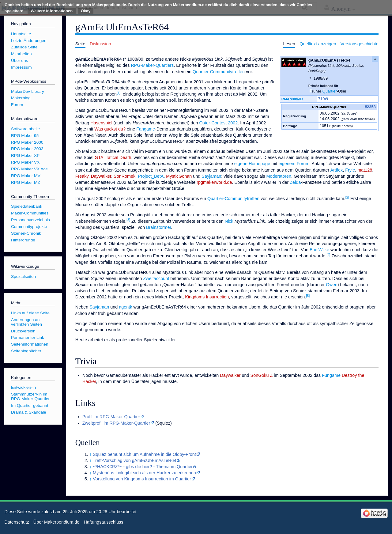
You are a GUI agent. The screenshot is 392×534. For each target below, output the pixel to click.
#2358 (370, 107)
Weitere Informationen (52, 11)
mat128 (365, 170)
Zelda (295, 182)
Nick (229, 221)
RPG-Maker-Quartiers (152, 65)
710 (322, 99)
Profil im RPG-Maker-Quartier (111, 417)
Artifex (336, 170)
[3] (128, 220)
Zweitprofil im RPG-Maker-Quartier (116, 423)
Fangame (146, 129)
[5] (308, 296)
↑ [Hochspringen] (90, 454)
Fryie (350, 170)
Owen (332, 285)
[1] (119, 93)
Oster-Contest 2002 (219, 123)
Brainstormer (159, 227)
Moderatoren (279, 176)
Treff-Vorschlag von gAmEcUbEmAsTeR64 (135, 460)
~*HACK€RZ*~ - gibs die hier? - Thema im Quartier (143, 467)
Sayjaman (211, 176)
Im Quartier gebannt (30, 405)
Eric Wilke (319, 250)
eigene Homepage (252, 164)
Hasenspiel (101, 123)
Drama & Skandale (29, 412)
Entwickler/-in (23, 387)
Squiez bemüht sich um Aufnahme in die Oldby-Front (144, 454)
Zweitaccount (156, 278)
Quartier (330, 91)
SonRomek (124, 176)
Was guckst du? (110, 129)
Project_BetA (151, 176)
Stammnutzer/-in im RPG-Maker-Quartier (30, 396)
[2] (347, 197)
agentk (125, 307)
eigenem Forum (294, 164)
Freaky (82, 176)
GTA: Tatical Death (113, 157)
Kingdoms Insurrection (207, 297)
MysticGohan (179, 176)
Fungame (331, 375)
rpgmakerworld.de (214, 182)
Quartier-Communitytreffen (219, 72)
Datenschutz (17, 522)
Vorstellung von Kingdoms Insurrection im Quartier (142, 479)
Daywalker (101, 176)
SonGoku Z (262, 375)
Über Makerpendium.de (56, 522)
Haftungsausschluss (104, 522)
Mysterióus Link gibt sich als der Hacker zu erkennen (144, 473)
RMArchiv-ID (292, 99)
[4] (328, 255)
